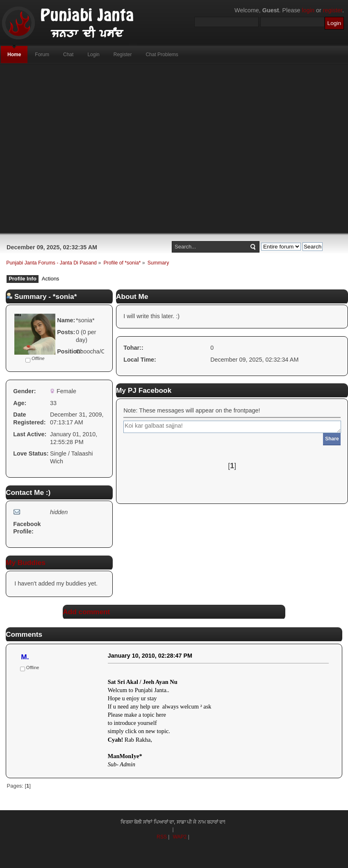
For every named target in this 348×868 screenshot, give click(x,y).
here (161, 715)
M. (25, 657)
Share (332, 439)
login (308, 10)
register (333, 10)
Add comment (86, 612)
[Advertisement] (154, 148)
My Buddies (26, 563)
